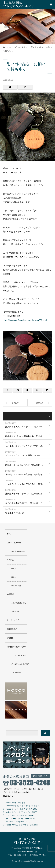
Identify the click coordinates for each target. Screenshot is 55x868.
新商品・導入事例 (14, 543)
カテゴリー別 (16, 586)
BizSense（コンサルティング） (19, 822)
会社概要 (10, 638)
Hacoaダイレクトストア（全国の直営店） (23, 809)
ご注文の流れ (12, 629)
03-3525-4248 (20, 855)
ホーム (9, 534)
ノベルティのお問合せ (19, 655)
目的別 (14, 577)
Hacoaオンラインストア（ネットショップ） (24, 806)
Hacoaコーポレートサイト (16, 803)
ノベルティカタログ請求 (20, 664)
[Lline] (10, 87)
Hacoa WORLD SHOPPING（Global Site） (23, 825)
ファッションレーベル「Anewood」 (20, 815)
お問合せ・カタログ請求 (16, 647)
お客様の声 (15, 611)
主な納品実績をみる (19, 603)
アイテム (10, 560)
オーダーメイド (13, 620)
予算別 (14, 569)
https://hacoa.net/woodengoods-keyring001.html (25, 320)
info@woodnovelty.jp (21, 792)
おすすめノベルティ (19, 551)
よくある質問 (16, 672)
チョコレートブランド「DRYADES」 (21, 819)
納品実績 (10, 594)
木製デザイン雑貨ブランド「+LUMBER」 (23, 812)
